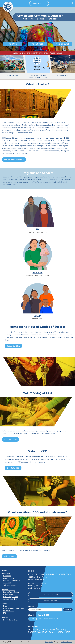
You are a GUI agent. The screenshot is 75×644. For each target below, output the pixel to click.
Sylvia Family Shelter (10, 597)
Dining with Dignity (63, 75)
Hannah (37, 272)
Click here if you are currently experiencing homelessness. (37, 53)
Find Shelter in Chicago (11, 620)
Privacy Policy (49, 642)
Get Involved (7, 573)
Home (4, 571)
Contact (5, 618)
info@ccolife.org (34, 588)
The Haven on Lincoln (13, 75)
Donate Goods (8, 578)
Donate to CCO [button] (39, 3)
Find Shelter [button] (63, 44)
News (5, 606)
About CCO (6, 604)
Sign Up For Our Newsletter (43, 619)
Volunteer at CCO (9, 585)
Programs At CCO (9, 590)
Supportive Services (10, 599)
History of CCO (9, 611)
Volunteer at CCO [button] (50, 595)
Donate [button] (13, 44)
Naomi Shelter (8, 594)
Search (31, 607)
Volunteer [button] (38, 44)
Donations (7, 576)
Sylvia (37, 316)
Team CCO (7, 583)
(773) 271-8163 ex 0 (40, 583)
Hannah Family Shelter (11, 592)
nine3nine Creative (66, 642)
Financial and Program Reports (14, 608)
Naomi (37, 229)
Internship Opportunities (12, 581)
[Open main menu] (73, 3)
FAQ (5, 613)
